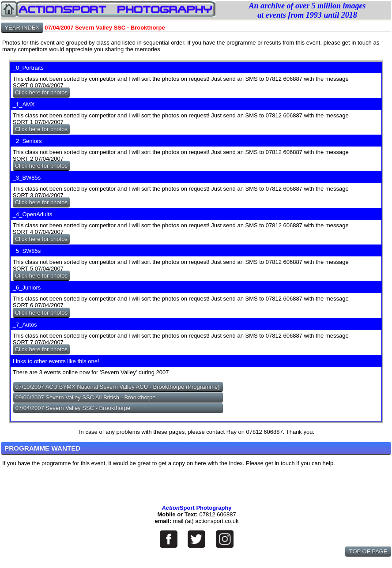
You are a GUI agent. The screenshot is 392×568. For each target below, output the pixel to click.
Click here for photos (41, 92)
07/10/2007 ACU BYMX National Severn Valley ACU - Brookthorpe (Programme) (118, 387)
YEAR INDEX (22, 28)
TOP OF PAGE (368, 551)
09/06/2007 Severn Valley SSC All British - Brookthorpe (86, 397)
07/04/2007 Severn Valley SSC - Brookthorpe (73, 408)
